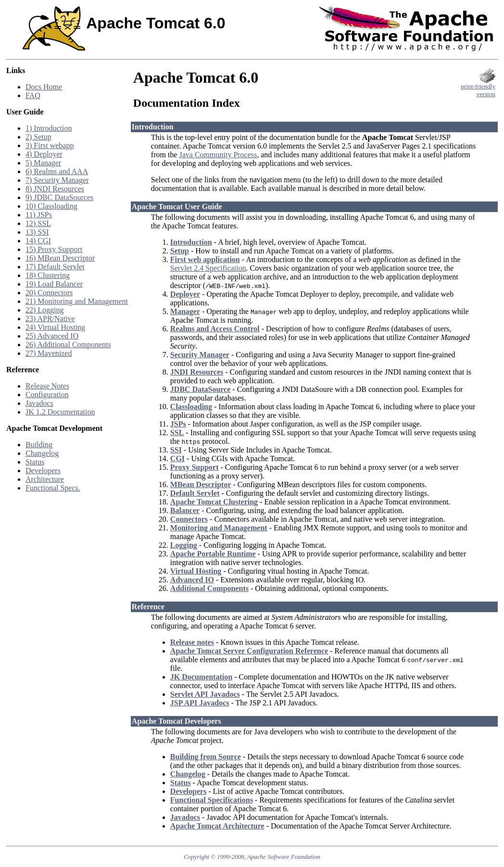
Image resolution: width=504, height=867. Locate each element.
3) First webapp (50, 145)
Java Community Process (218, 155)
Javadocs (39, 403)
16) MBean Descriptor (60, 258)
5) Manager (43, 163)
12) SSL (38, 223)
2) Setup (38, 137)
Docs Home (44, 87)
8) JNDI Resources (55, 189)
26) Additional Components (68, 345)
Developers (43, 471)
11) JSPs (39, 215)
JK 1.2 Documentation (60, 412)
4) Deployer (44, 154)
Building (39, 445)
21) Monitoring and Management (77, 301)
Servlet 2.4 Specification (208, 268)
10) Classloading (51, 206)
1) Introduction (49, 128)
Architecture (45, 479)
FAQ (33, 95)
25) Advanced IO (52, 336)
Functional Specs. (53, 488)
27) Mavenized (49, 353)
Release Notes (47, 386)
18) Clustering (48, 275)
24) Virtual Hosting (55, 327)
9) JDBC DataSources (59, 197)
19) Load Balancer (54, 284)
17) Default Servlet (55, 267)
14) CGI (38, 241)
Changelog (42, 453)
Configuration (47, 395)
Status (35, 462)
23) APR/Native (50, 319)
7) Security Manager (57, 180)
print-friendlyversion (478, 87)
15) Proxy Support (54, 249)
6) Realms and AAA (57, 171)
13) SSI (37, 232)
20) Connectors (49, 293)
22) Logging (45, 310)
